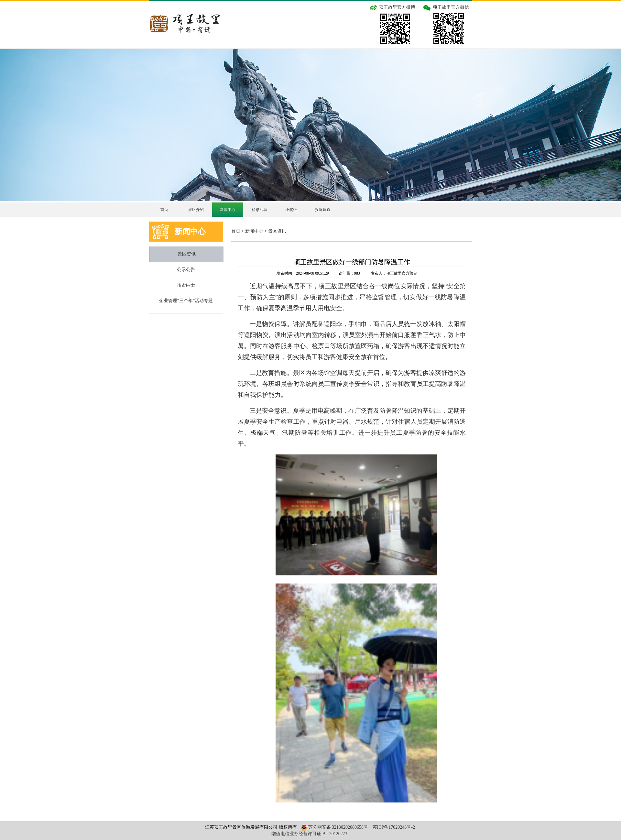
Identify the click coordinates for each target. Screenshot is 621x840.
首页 (164, 210)
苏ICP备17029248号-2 (394, 827)
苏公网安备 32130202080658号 (334, 827)
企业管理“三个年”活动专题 (186, 301)
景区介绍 (196, 210)
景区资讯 (187, 254)
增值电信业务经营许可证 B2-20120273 (309, 834)
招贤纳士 (186, 285)
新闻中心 (228, 210)
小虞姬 (291, 210)
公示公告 (186, 270)
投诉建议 (323, 210)
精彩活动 (259, 210)
